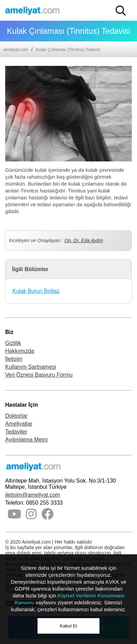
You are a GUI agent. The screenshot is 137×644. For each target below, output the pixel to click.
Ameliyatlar (19, 424)
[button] (121, 11)
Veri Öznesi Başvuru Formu (39, 375)
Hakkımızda (20, 351)
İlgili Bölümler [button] (30, 269)
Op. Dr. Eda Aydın (84, 240)
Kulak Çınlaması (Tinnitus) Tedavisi (68, 50)
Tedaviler (16, 432)
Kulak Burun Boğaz (36, 291)
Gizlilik (13, 343)
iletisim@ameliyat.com (33, 495)
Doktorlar (16, 416)
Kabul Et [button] (68, 626)
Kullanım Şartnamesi (31, 367)
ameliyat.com (16, 50)
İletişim (14, 359)
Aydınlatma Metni (26, 440)
